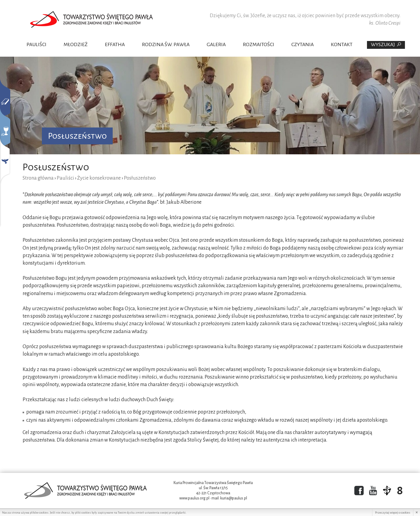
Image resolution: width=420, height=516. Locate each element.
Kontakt (342, 45)
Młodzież (76, 45)
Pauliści (36, 45)
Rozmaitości (259, 45)
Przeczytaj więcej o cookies (393, 513)
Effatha (115, 45)
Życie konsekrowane (99, 178)
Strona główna (38, 178)
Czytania (302, 45)
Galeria (216, 45)
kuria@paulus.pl (234, 498)
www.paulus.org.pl (194, 498)
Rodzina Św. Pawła (166, 45)
